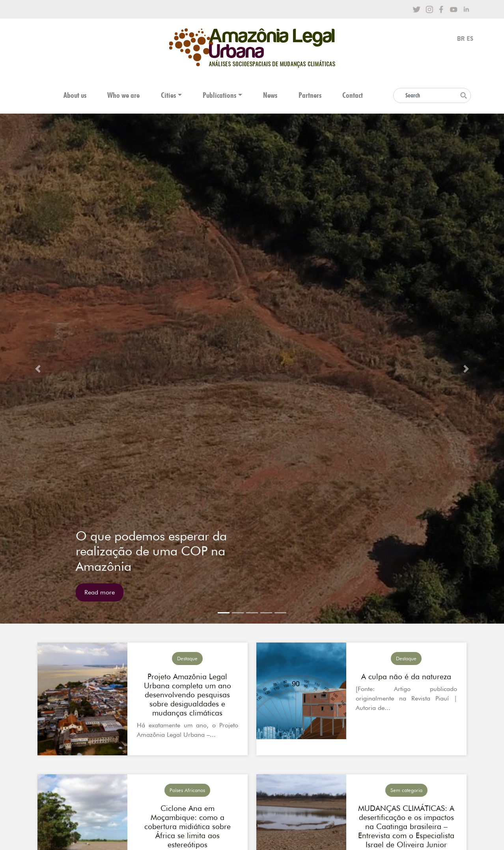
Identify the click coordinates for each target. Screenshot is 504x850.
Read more (100, 592)
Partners (310, 95)
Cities (168, 95)
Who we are (123, 95)
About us (75, 95)
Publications (219, 95)
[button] (38, 369)
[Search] (432, 95)
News (270, 95)
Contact (353, 95)
